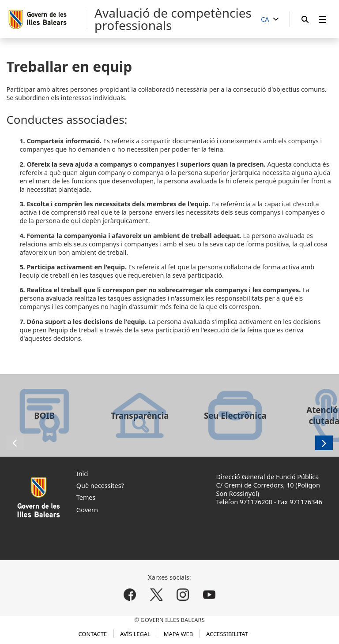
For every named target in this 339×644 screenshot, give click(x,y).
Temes (86, 497)
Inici (83, 474)
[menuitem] (323, 19)
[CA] (270, 20)
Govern (87, 510)
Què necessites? (100, 486)
